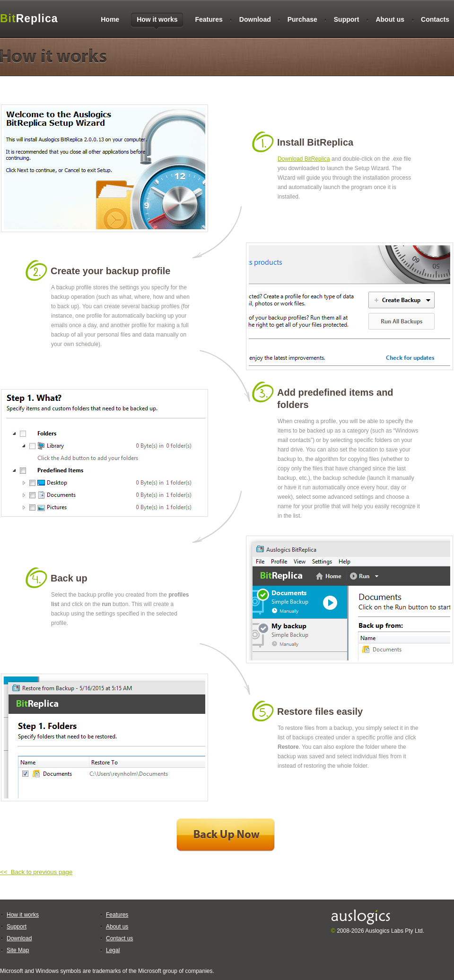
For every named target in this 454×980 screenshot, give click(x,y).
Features (209, 19)
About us (390, 19)
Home (110, 19)
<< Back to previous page (36, 872)
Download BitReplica (304, 159)
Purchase (302, 19)
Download (255, 19)
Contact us (119, 938)
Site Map (18, 950)
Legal (113, 950)
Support (347, 19)
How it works (23, 915)
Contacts (435, 19)
